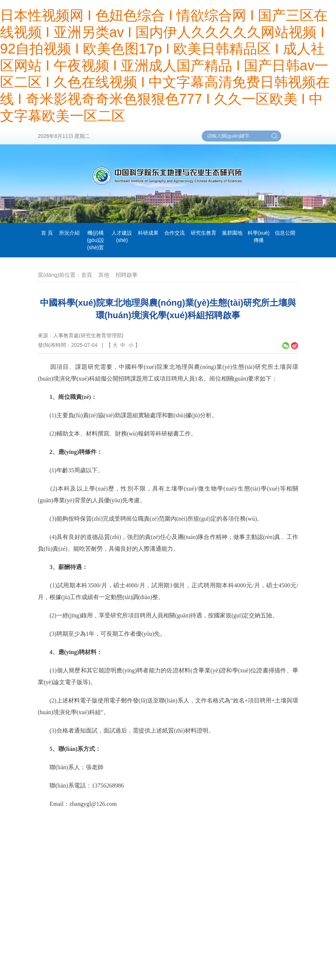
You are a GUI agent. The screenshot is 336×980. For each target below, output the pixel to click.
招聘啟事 (127, 275)
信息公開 (285, 233)
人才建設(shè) (122, 236)
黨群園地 (232, 233)
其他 (104, 275)
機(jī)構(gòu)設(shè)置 (96, 240)
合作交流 (175, 233)
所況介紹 (69, 233)
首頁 (87, 275)
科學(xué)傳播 (259, 236)
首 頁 (47, 233)
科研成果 (148, 233)
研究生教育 (204, 233)
